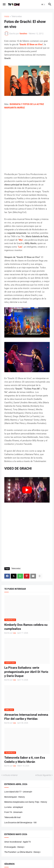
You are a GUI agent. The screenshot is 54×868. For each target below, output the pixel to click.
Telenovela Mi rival (12, 817)
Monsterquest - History (15, 797)
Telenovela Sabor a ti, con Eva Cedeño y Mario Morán (25, 760)
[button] (4, 4)
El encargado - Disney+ (14, 847)
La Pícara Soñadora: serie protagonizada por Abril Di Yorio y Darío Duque (26, 672)
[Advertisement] (27, 141)
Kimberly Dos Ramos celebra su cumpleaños (26, 627)
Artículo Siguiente (43, 775)
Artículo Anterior (10, 775)
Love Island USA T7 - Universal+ (18, 792)
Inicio (7, 16)
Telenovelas (17, 16)
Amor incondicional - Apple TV (18, 842)
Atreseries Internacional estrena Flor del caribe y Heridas (26, 717)
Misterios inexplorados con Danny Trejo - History (26, 802)
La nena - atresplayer (14, 807)
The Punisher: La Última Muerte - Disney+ (22, 852)
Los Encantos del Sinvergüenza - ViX (20, 823)
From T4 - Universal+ (13, 812)
